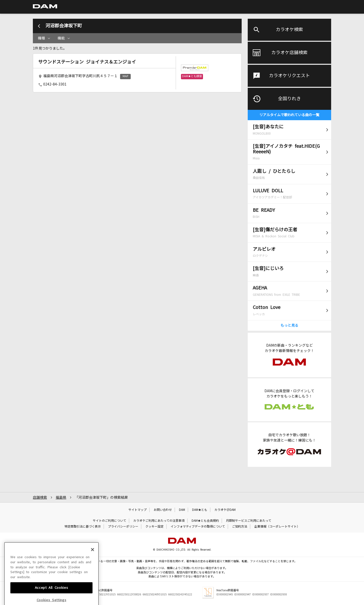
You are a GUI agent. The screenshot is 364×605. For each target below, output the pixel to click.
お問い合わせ (163, 510)
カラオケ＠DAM (225, 510)
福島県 (61, 497)
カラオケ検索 (289, 30)
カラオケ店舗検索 (289, 53)
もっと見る (289, 325)
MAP (125, 76)
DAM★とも (200, 510)
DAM (182, 510)
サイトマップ (138, 510)
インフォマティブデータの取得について (198, 527)
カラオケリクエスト (289, 76)
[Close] (93, 573)
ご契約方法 (240, 527)
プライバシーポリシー (123, 527)
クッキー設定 (154, 527)
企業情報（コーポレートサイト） (277, 527)
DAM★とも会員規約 (205, 521)
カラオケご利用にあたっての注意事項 (159, 521)
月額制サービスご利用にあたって (249, 521)
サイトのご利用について (109, 521)
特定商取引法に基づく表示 (83, 527)
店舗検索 (40, 497)
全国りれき (289, 99)
